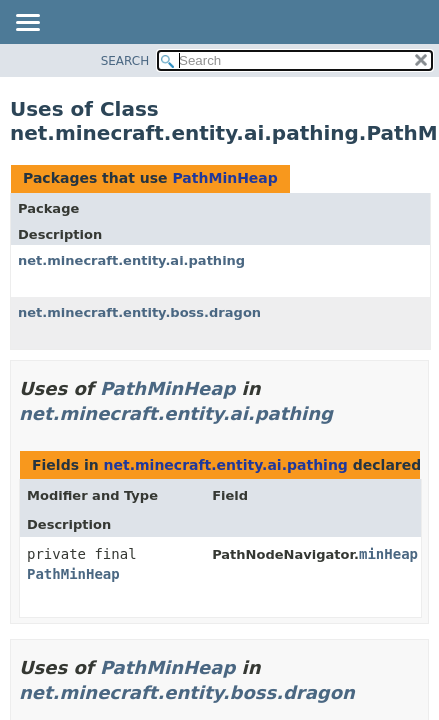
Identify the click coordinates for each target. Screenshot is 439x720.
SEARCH (125, 61)
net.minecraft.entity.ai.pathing (131, 260)
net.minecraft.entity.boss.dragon (139, 312)
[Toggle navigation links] (27, 24)
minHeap (388, 554)
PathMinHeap (224, 178)
